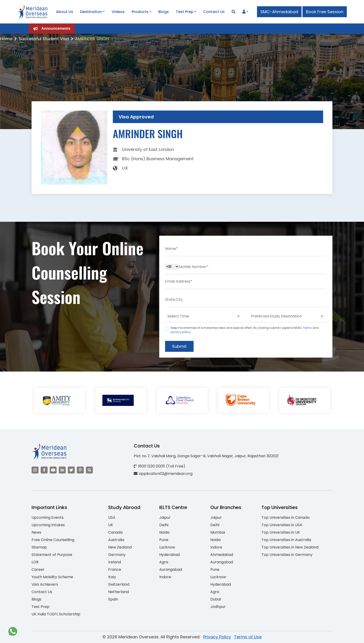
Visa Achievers (45, 584)
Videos (118, 12)
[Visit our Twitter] (71, 470)
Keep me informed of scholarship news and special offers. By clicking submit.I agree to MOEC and (245, 330)
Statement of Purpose (52, 555)
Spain (113, 599)
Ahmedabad (222, 555)
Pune (164, 540)
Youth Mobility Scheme (52, 577)
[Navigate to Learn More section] (244, 12)
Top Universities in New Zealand (290, 547)
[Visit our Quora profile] (89, 470)
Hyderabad (169, 555)
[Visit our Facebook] (44, 470)
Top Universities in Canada (285, 517)
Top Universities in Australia (286, 540)
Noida (164, 532)
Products (140, 12)
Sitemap (39, 547)
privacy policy (181, 332)
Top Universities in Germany (287, 555)
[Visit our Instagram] (35, 470)
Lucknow (167, 547)
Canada (115, 532)
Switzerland (119, 584)
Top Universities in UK (281, 532)
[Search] (234, 12)
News (36, 532)
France (115, 570)
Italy (112, 577)
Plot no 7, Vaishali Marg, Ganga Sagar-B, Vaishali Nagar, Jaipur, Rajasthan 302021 (206, 456)
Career (38, 570)
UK (111, 525)
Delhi (164, 525)
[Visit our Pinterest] (80, 470)
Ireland (115, 562)
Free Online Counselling (53, 540)
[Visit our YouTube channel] (53, 470)
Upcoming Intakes (48, 525)
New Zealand (120, 547)
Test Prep (185, 12)
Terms (307, 328)
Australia (116, 540)
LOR (35, 562)
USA (112, 517)
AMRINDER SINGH (92, 39)
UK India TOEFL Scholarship (56, 614)
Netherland (119, 592)
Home (6, 39)
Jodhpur (218, 607)
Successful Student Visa (44, 39)
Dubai (216, 599)
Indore (165, 577)
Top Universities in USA (282, 525)
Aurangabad (171, 570)
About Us (65, 12)
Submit (179, 346)
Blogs (164, 12)
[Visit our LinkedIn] (62, 470)
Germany (117, 555)
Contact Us (214, 12)
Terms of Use (248, 637)
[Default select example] (204, 316)
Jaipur (165, 517)
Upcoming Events (48, 517)
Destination (91, 12)
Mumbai (218, 532)
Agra (164, 562)
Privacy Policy (217, 637)
